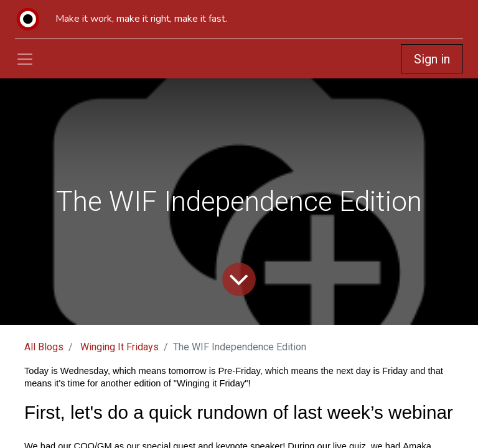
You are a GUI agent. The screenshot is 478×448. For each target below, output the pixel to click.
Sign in (432, 59)
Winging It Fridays (119, 347)
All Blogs (44, 347)
